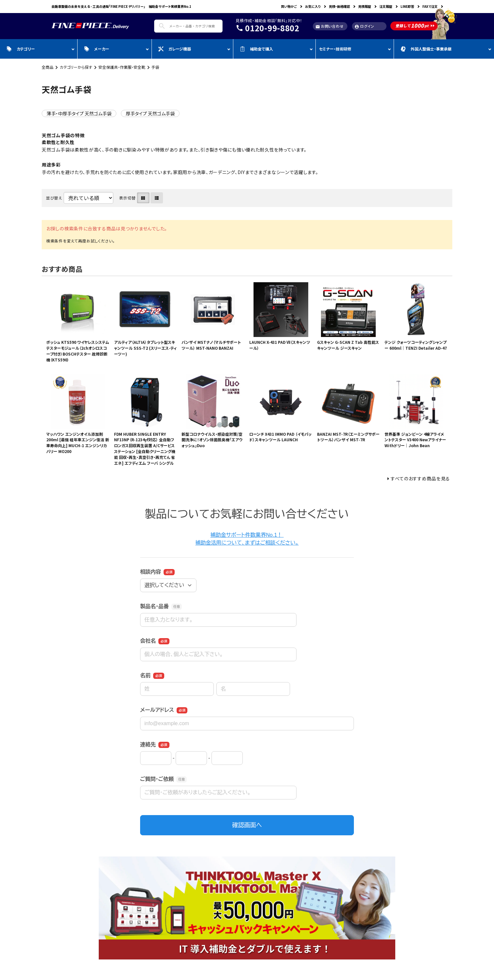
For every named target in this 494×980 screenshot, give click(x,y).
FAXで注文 (430, 6)
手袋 (155, 67)
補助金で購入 (256, 49)
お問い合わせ (329, 26)
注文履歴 (386, 6)
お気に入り (313, 6)
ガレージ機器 (175, 49)
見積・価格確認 (339, 6)
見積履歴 (365, 6)
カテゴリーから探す (76, 67)
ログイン (364, 26)
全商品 (48, 67)
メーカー (97, 49)
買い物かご (289, 6)
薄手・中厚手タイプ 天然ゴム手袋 (79, 113)
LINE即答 (407, 6)
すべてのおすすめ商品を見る (420, 478)
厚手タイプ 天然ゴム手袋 (150, 113)
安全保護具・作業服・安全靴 (122, 67)
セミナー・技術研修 (335, 49)
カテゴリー (21, 49)
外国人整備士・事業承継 (426, 49)
